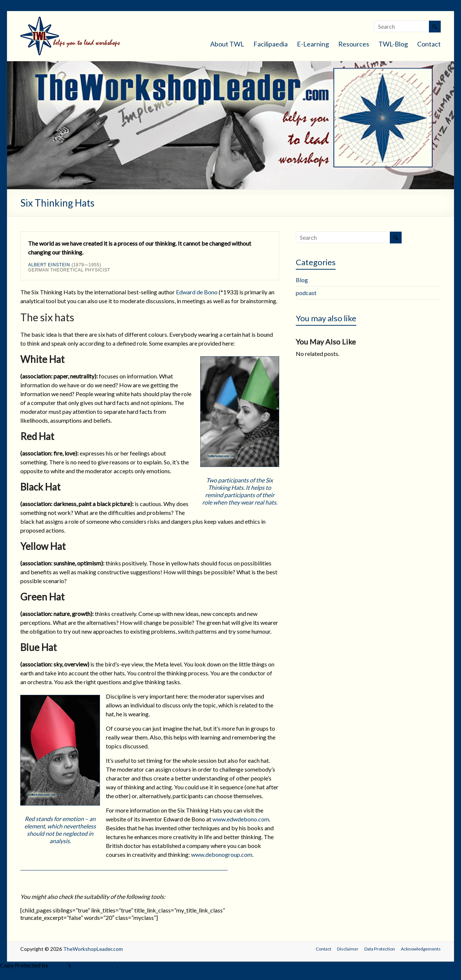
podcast (306, 293)
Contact (429, 44)
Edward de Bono (197, 292)
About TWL (227, 44)
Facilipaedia (271, 44)
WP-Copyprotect (95, 965)
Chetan (58, 965)
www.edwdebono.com (241, 819)
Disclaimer (348, 949)
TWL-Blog (393, 44)
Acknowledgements (421, 949)
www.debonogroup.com (222, 854)
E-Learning (313, 44)
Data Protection (380, 949)
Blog (302, 280)
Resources (354, 44)
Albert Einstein (49, 265)
